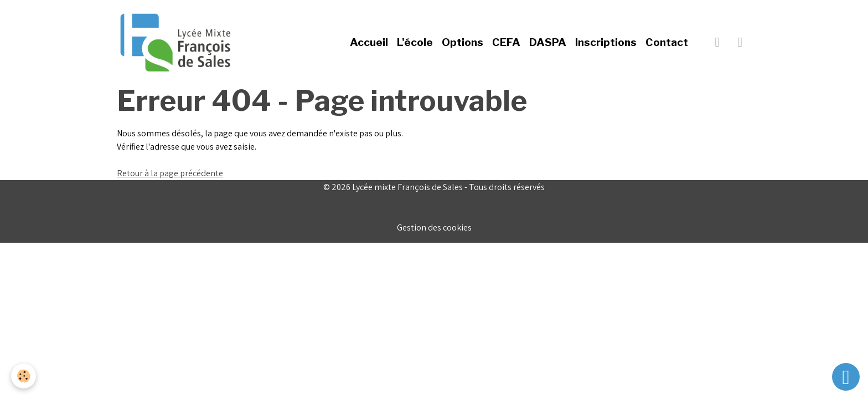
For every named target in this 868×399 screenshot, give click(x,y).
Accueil (369, 42)
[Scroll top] (846, 377)
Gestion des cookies (434, 227)
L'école (415, 42)
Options (463, 42)
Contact (667, 42)
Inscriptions (606, 42)
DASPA (548, 42)
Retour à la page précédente (170, 173)
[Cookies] (24, 376)
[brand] (177, 42)
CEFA (506, 42)
